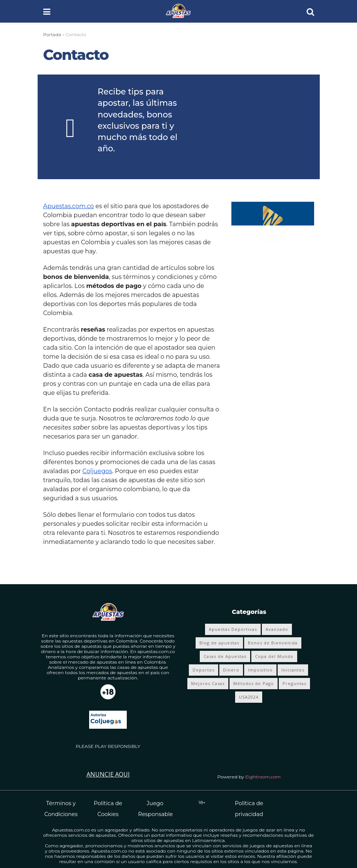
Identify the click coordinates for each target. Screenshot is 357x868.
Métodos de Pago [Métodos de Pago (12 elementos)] (254, 683)
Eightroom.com (263, 777)
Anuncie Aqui (108, 774)
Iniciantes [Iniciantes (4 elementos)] (293, 670)
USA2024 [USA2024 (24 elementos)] (249, 697)
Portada (52, 34)
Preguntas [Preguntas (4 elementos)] (294, 683)
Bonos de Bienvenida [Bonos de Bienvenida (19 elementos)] (273, 643)
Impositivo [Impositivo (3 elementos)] (260, 670)
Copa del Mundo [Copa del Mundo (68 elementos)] (274, 656)
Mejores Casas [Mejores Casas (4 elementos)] (208, 683)
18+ (202, 802)
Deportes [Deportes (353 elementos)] (204, 670)
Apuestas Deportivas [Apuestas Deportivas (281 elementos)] (233, 629)
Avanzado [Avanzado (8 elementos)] (277, 629)
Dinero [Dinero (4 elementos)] (231, 670)
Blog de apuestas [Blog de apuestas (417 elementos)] (219, 643)
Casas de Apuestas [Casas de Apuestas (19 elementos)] (225, 656)
